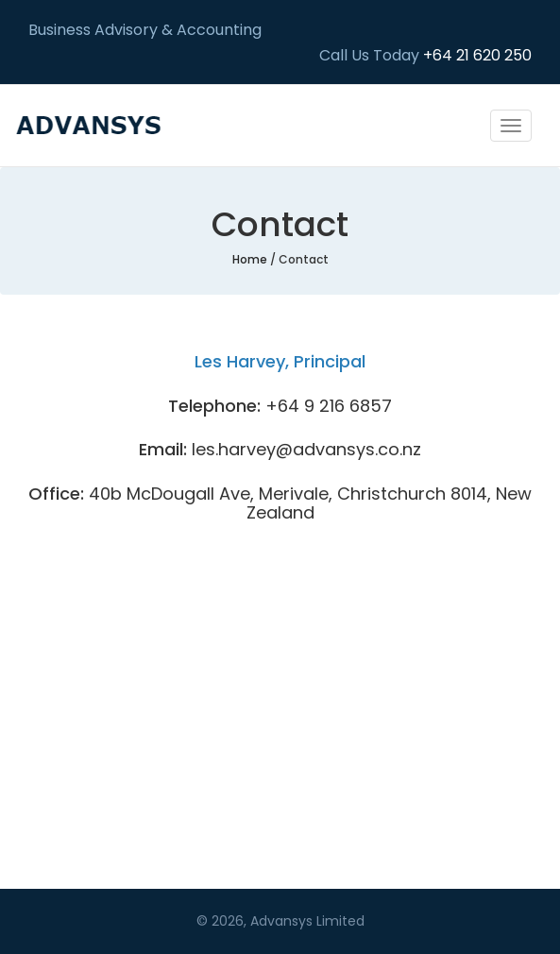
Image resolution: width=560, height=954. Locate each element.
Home (250, 259)
